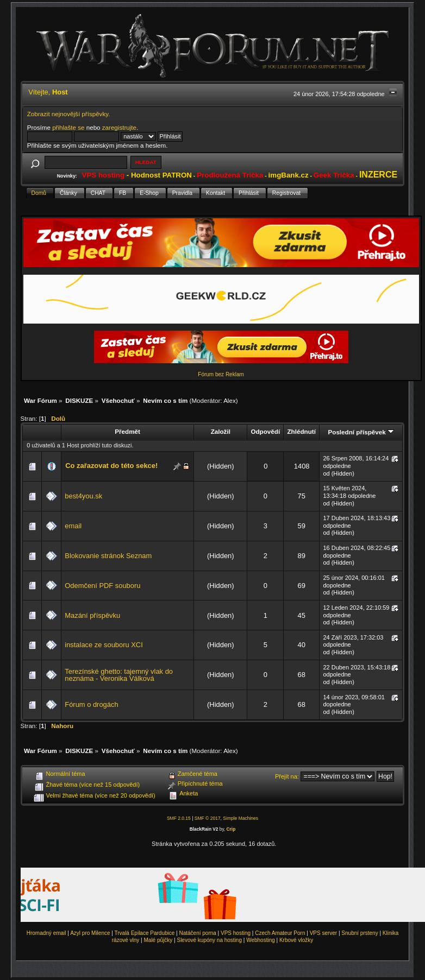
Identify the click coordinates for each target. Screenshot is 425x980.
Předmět (127, 431)
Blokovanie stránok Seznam (108, 556)
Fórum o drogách (91, 704)
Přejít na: (287, 776)
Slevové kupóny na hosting (209, 940)
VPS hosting (236, 933)
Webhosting (261, 940)
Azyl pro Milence (90, 933)
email (73, 526)
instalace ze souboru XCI (104, 645)
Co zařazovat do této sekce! (111, 466)
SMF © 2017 (208, 818)
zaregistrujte (119, 127)
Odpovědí (265, 431)
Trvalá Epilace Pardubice (145, 933)
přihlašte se (68, 127)
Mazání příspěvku (92, 615)
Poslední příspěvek (361, 432)
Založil (221, 431)
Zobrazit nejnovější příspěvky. (69, 114)
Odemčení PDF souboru (102, 586)
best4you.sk (83, 496)
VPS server (324, 933)
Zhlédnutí (301, 431)
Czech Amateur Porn (280, 933)
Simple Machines (240, 818)
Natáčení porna (197, 933)
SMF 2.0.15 (179, 818)
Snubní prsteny (360, 933)
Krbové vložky (296, 940)
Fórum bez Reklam (221, 374)
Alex (230, 400)
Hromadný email (46, 933)
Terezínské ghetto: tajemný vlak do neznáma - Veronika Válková (119, 675)
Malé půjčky (158, 940)
